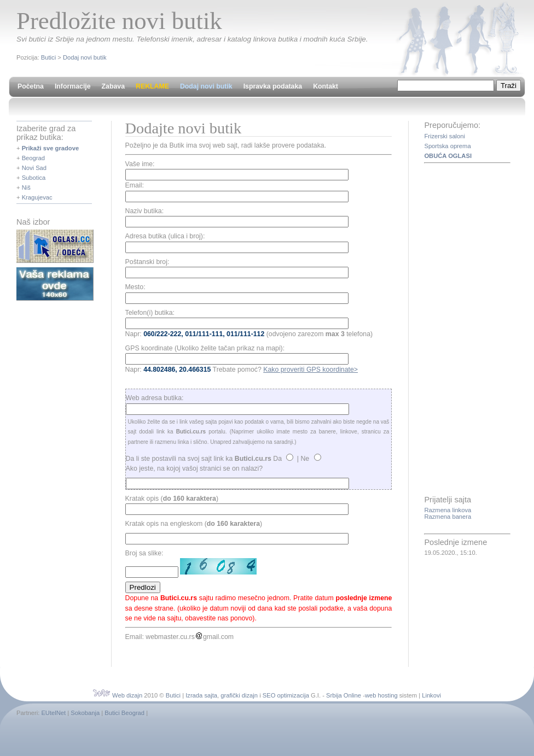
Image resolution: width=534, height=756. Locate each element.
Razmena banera (448, 517)
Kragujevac (37, 197)
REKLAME (152, 86)
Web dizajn (127, 695)
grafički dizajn (239, 695)
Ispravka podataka (273, 86)
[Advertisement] (468, 330)
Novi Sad (34, 168)
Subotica (34, 178)
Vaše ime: (140, 164)
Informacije (73, 86)
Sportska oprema (447, 146)
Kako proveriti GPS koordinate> (310, 370)
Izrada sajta (201, 695)
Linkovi (431, 695)
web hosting (381, 695)
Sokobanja (85, 713)
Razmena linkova (448, 510)
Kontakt (326, 86)
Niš (26, 187)
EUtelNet (53, 713)
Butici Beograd (124, 713)
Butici (48, 57)
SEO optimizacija (286, 695)
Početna (31, 86)
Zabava (113, 86)
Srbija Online (344, 695)
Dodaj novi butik (85, 57)
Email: (135, 185)
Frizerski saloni (445, 136)
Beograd (33, 158)
